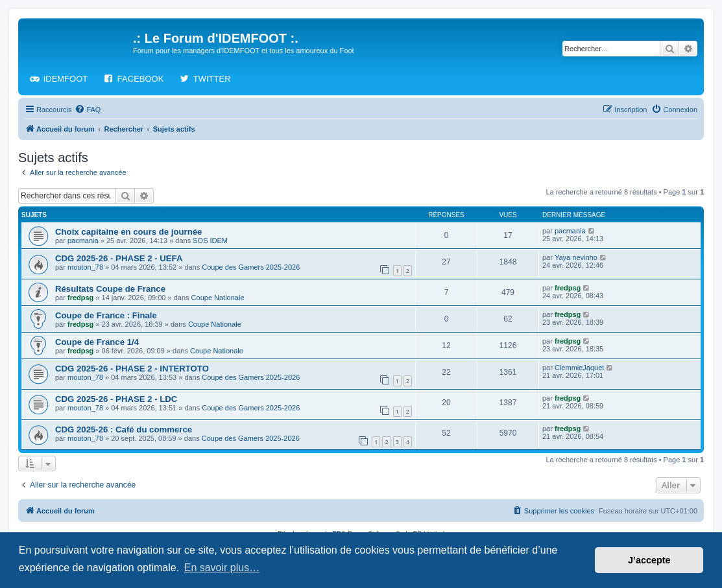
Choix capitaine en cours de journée (128, 232)
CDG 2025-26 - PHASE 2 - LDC (116, 399)
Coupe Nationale (218, 298)
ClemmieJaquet (579, 368)
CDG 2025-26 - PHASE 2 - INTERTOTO (132, 369)
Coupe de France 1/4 (97, 342)
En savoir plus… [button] (222, 568)
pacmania (83, 241)
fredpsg (80, 298)
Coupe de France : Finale (106, 315)
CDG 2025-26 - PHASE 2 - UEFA (119, 258)
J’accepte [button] (649, 560)
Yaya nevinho (576, 257)
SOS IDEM (210, 241)
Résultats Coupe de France (110, 289)
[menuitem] (88, 110)
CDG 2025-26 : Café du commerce (124, 429)
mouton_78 (85, 267)
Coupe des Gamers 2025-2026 (251, 267)
